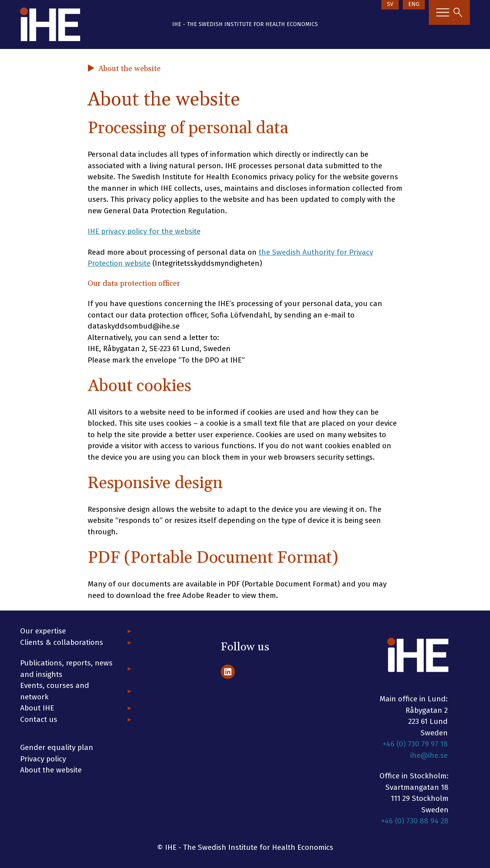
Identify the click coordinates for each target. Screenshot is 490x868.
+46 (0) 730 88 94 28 (415, 821)
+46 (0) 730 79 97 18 (415, 744)
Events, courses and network (55, 691)
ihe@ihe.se (429, 755)
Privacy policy (43, 759)
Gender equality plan (57, 747)
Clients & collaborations (62, 642)
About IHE (37, 708)
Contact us (39, 719)
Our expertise (43, 631)
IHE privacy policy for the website (144, 231)
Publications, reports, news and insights (66, 669)
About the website (51, 770)
